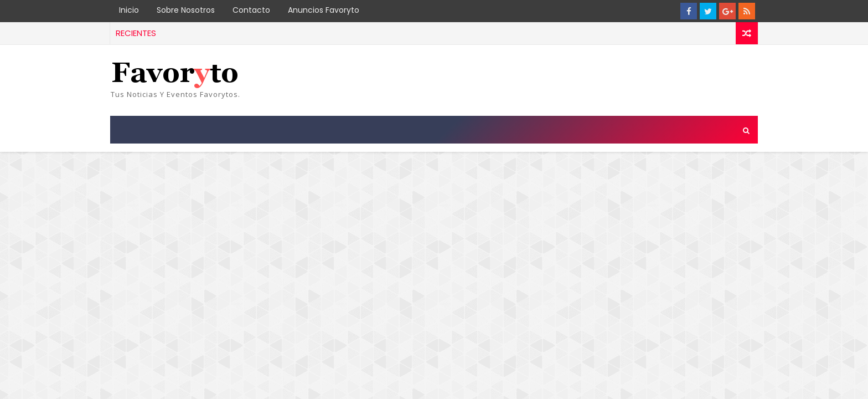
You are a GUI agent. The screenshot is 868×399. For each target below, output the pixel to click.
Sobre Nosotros (186, 10)
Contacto (251, 10)
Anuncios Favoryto (324, 10)
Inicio (129, 10)
